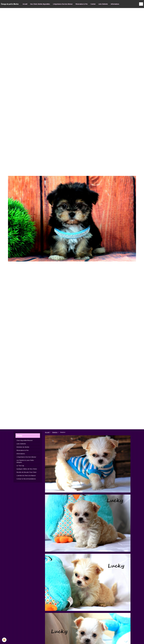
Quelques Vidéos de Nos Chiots (27, 469)
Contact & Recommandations (26, 479)
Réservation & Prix (82, 4)
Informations (115, 4)
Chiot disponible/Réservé (24, 440)
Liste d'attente (103, 4)
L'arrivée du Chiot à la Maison (26, 476)
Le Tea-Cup (20, 466)
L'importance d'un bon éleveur (63, 4)
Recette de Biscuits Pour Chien (26, 472)
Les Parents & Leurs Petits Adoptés (25, 461)
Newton (55, 432)
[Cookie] (4, 640)
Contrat (93, 4)
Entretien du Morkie (23, 447)
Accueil (25, 4)
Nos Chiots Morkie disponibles (40, 4)
